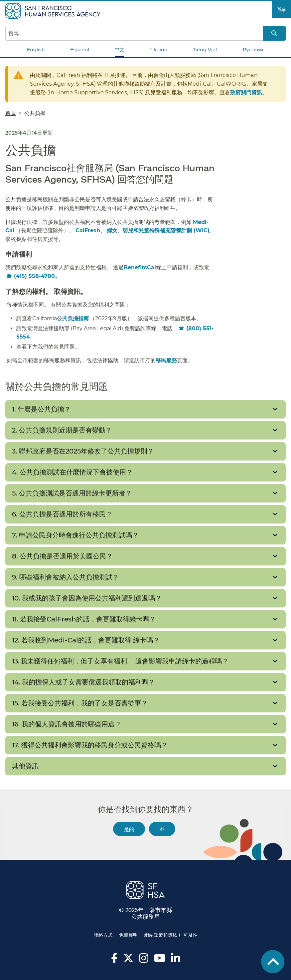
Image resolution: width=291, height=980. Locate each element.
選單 (281, 9)
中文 (119, 50)
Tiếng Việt (205, 50)
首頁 (11, 113)
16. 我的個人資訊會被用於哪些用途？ (68, 724)
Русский (253, 50)
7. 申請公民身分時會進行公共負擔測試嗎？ (76, 535)
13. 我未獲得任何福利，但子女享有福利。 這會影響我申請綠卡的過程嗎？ (121, 661)
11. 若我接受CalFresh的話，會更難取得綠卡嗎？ (84, 619)
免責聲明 (128, 935)
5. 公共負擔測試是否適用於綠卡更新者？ (72, 493)
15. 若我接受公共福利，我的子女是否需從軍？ (81, 703)
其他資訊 (25, 766)
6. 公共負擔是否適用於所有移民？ (62, 514)
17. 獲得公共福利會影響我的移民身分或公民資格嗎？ (91, 745)
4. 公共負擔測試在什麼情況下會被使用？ (73, 472)
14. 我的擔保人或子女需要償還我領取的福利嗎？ (84, 682)
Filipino (158, 50)
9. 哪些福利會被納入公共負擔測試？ (66, 577)
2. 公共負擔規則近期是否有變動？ (63, 430)
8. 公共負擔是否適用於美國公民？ (63, 556)
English (36, 50)
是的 (129, 829)
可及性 (191, 935)
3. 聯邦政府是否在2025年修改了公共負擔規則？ (83, 451)
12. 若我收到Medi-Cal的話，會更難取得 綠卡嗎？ (86, 640)
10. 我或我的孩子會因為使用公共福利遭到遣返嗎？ (87, 598)
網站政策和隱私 (161, 935)
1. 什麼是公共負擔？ (41, 409)
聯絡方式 (103, 935)
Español (80, 50)
